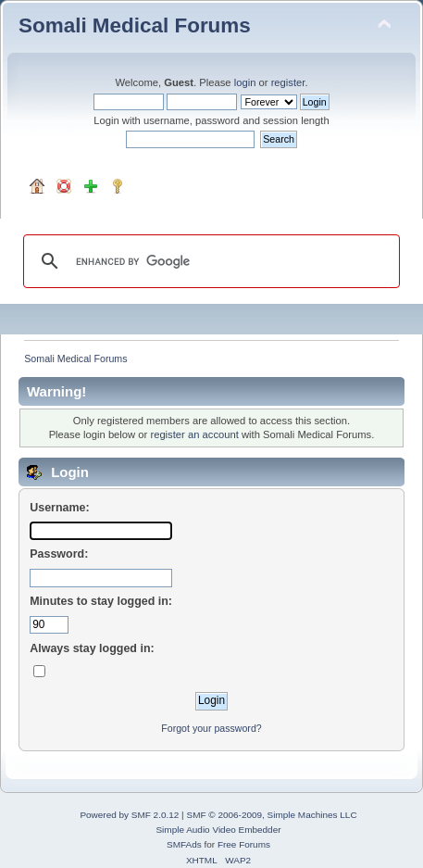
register (288, 82)
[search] (209, 261)
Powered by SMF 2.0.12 (129, 815)
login (245, 82)
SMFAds (184, 844)
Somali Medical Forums (135, 25)
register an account (194, 434)
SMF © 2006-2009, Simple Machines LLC (271, 815)
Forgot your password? (211, 728)
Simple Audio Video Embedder (218, 830)
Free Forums (244, 844)
